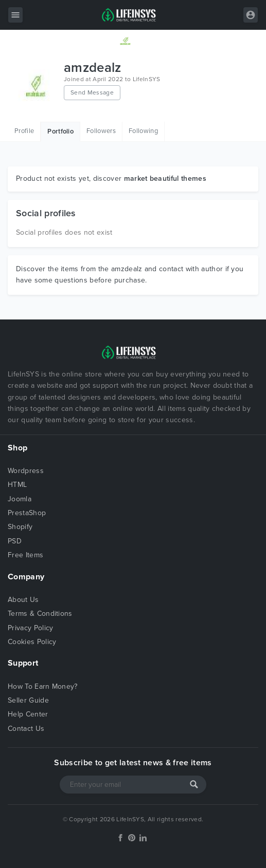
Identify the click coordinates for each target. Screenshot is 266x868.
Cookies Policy (32, 642)
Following (143, 131)
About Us (23, 600)
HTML (17, 485)
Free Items (25, 555)
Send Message (92, 92)
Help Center (28, 714)
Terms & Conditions (40, 614)
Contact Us (26, 729)
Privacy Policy (30, 628)
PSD (15, 541)
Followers (101, 131)
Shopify (20, 527)
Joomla (20, 499)
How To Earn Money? (43, 686)
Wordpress (26, 471)
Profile (24, 131)
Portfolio (60, 131)
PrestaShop (27, 513)
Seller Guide (28, 700)
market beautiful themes (165, 178)
